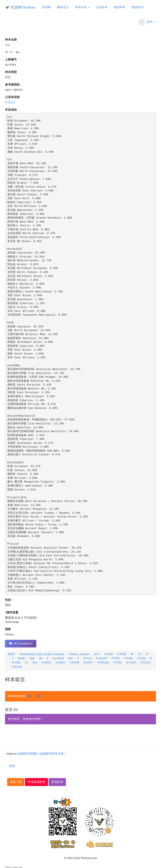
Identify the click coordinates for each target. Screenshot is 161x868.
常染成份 (11, 110)
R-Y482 (16, 663)
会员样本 (102, 7)
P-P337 (116, 658)
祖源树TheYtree (23, 7)
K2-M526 (58, 658)
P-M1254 (102, 658)
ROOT (12, 654)
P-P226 (142, 658)
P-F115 (88, 658)
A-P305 (109, 654)
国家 (8, 629)
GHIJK (21, 658)
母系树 (46, 7)
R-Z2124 (146, 663)
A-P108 (122, 654)
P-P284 (129, 658)
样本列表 (82, 7)
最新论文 (63, 7)
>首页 (11, 766)
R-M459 (46, 663)
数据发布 (138, 7)
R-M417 (88, 663)
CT (140, 654)
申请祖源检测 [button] (36, 782)
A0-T (97, 654)
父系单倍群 (12, 97)
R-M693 (60, 663)
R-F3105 (131, 663)
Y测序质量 (12, 613)
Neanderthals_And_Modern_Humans (42, 654)
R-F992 (118, 663)
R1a (35, 663)
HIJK (32, 658)
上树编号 (11, 60)
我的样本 (120, 7)
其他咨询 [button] (57, 782)
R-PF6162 (103, 663)
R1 (27, 663)
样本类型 (11, 72)
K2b (71, 658)
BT (132, 654)
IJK (41, 658)
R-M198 (74, 663)
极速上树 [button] (16, 782)
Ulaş (8, 45)
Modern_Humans (79, 654)
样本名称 (11, 40)
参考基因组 (12, 85)
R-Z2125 (10, 102)
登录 (147, 22)
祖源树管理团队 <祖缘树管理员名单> (41, 754)
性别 (8, 600)
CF (147, 654)
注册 (38, 696)
